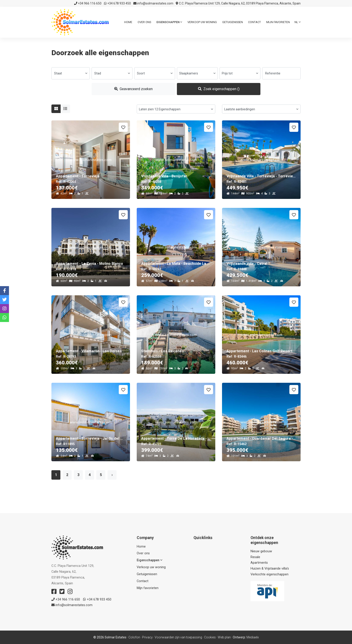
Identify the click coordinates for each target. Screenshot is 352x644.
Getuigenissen (233, 22)
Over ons (144, 22)
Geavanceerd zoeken (133, 89)
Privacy (147, 637)
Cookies (210, 637)
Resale (255, 557)
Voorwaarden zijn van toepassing (178, 637)
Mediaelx (253, 637)
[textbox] (71, 73)
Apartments (259, 563)
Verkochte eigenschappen (269, 574)
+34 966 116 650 (88, 3)
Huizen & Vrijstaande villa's (270, 569)
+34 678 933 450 (117, 3)
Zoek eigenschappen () (219, 89)
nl (298, 22)
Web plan (224, 637)
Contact (254, 22)
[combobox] (71, 73)
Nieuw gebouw (261, 551)
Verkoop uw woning (202, 22)
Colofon (134, 637)
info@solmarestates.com (153, 3)
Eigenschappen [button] (169, 22)
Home (128, 22)
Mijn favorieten (278, 22)
